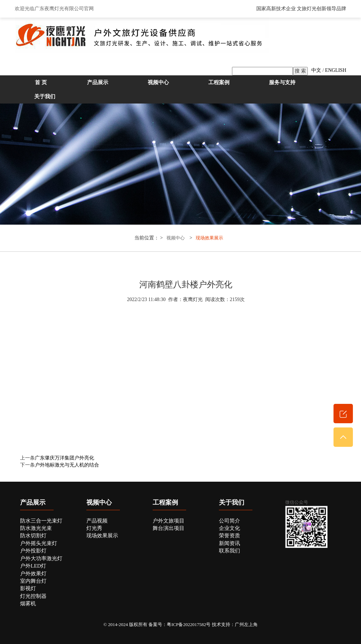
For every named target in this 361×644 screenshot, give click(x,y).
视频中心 (158, 82)
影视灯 (28, 588)
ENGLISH (336, 70)
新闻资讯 (230, 543)
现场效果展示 (209, 238)
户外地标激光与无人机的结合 (67, 465)
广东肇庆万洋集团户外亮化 (65, 458)
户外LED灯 (33, 566)
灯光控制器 (33, 596)
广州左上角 (246, 624)
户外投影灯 (33, 551)
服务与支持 (282, 82)
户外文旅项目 (169, 521)
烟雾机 (28, 604)
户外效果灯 (33, 574)
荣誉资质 (230, 536)
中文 (316, 70)
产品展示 (98, 82)
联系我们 (230, 551)
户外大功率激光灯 (41, 558)
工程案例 (219, 82)
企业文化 (230, 528)
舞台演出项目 (169, 528)
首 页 (41, 82)
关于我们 (45, 96)
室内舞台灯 (33, 581)
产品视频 (97, 521)
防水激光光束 (36, 528)
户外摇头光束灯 (39, 543)
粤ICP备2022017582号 (189, 624)
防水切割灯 (33, 536)
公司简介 (230, 521)
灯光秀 (94, 528)
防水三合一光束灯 (41, 521)
